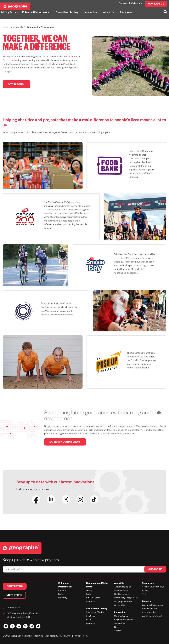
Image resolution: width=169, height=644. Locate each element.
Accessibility (52, 636)
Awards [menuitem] (118, 631)
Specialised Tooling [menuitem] (97, 609)
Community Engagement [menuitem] (126, 598)
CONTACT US (156, 4)
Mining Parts (10, 13)
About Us (110, 13)
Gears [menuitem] (89, 591)
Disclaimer (66, 636)
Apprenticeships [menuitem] (150, 609)
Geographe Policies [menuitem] (123, 602)
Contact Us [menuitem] (120, 606)
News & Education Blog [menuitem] (153, 587)
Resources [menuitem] (148, 583)
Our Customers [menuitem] (121, 595)
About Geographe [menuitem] (123, 587)
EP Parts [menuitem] (62, 591)
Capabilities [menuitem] (120, 624)
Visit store (137, 4)
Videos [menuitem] (145, 591)
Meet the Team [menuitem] (121, 591)
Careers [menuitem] (146, 602)
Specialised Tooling (69, 13)
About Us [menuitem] (119, 583)
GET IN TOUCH (17, 85)
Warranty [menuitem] (63, 598)
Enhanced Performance (38, 13)
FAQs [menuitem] (61, 595)
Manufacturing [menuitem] (121, 616)
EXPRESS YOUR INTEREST (66, 443)
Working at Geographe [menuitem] (153, 605)
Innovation (92, 13)
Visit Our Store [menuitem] (93, 598)
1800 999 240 (14, 608)
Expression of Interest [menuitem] (152, 616)
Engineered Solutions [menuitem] (124, 620)
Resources (128, 13)
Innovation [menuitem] (120, 613)
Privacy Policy (81, 636)
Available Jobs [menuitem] (149, 613)
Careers (123, 4)
